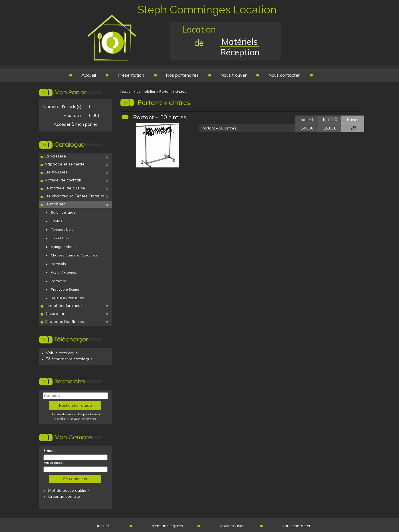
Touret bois (60, 238)
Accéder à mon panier (75, 124)
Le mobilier (146, 91)
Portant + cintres (173, 91)
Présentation (131, 75)
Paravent (58, 281)
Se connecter (75, 479)
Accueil (89, 75)
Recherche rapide (75, 405)
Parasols (58, 264)
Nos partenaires (182, 75)
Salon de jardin (64, 212)
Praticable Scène (65, 289)
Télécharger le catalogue (69, 359)
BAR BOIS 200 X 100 (67, 298)
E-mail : (49, 451)
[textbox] (75, 396)
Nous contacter (284, 75)
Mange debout (63, 247)
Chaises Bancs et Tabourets (74, 255)
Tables (57, 221)
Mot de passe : (54, 463)
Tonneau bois (62, 229)
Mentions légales (167, 526)
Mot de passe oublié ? (69, 490)
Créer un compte (64, 496)
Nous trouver (233, 75)
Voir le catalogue (62, 353)
